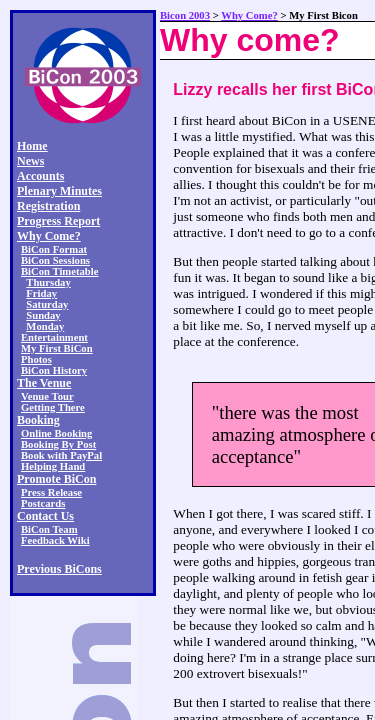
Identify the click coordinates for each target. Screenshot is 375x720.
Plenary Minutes (59, 191)
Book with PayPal (61, 455)
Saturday (47, 304)
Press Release (51, 492)
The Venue (44, 383)
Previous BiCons (59, 569)
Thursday (48, 282)
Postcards (43, 503)
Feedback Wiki (55, 540)
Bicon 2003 (185, 15)
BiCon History (54, 370)
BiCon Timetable (59, 271)
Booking (38, 420)
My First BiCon (57, 348)
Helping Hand (53, 466)
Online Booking (56, 433)
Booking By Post (58, 444)
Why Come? (49, 236)
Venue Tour (47, 396)
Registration (48, 206)
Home (32, 146)
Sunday (43, 315)
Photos (36, 359)
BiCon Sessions (55, 260)
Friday (41, 293)
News (30, 161)
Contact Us (45, 516)
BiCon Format (54, 249)
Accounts (40, 176)
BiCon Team (49, 529)
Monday (45, 326)
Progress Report (58, 221)
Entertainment (54, 337)
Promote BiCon (56, 479)
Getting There (53, 407)
